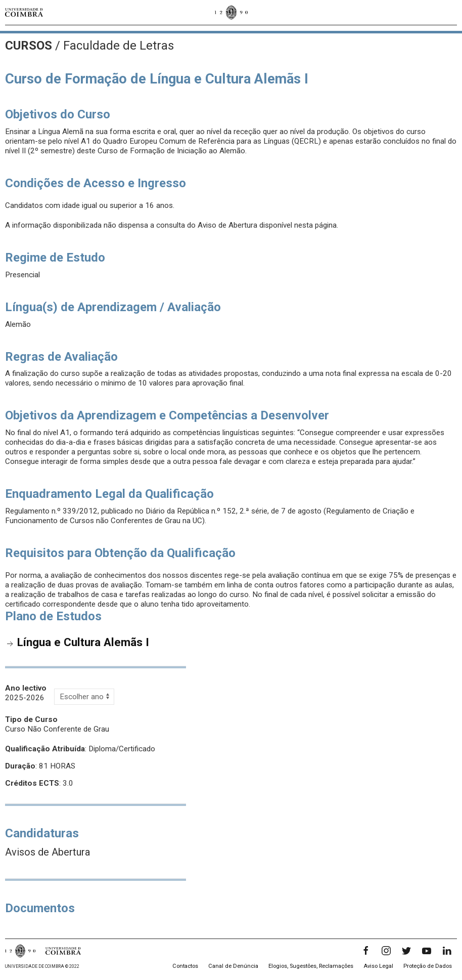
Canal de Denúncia (233, 966)
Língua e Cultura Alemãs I (83, 642)
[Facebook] (366, 951)
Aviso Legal (378, 966)
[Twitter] (406, 951)
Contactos (185, 966)
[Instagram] (386, 951)
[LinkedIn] (447, 951)
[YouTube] (427, 951)
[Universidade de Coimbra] (24, 12)
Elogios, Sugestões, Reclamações (311, 966)
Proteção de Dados (428, 966)
